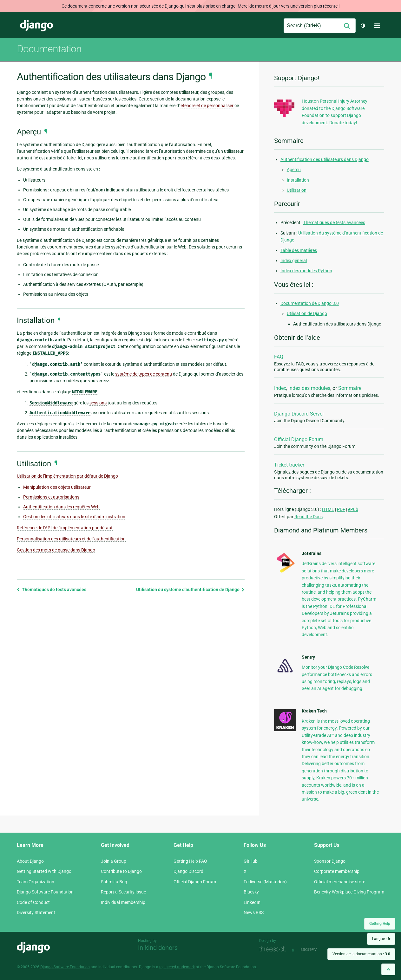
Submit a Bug (114, 882)
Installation (298, 180)
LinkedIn (252, 902)
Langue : (381, 939)
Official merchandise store (340, 882)
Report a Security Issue (123, 892)
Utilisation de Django (307, 313)
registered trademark (177, 967)
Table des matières (299, 250)
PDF (341, 509)
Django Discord (188, 871)
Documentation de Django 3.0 (310, 303)
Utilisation (297, 190)
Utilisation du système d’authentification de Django (190, 590)
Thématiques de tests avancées (52, 590)
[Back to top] (388, 969)
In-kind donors (158, 948)
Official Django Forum (299, 439)
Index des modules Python (306, 271)
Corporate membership (337, 871)
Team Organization (36, 882)
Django (36, 26)
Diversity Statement (36, 912)
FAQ (279, 357)
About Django (30, 861)
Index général (294, 261)
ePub (353, 509)
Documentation (49, 49)
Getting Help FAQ (190, 861)
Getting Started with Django (44, 871)
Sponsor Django (330, 861)
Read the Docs (309, 517)
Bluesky (251, 892)
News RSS (254, 912)
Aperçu (294, 170)
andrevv (316, 949)
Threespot (274, 949)
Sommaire (350, 388)
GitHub (251, 861)
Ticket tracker (289, 465)
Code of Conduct (33, 902)
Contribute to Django (121, 871)
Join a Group (114, 861)
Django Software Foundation (45, 892)
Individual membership (123, 902)
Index (280, 388)
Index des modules (309, 388)
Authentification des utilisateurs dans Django (325, 159)
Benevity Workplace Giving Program (349, 892)
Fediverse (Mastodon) (265, 882)
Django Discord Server (299, 414)
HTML (328, 509)
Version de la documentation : (361, 954)
